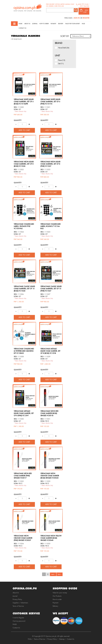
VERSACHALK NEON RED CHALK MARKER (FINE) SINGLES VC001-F (23, 476)
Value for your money (73, 24)
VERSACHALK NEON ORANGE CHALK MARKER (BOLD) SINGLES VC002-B (50, 476)
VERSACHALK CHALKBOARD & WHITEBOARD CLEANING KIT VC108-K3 (24, 351)
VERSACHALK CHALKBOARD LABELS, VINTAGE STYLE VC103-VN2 (24, 226)
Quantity (18, 120)
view (24, 74)
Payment (53, 24)
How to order (44, 24)
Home (20, 24)
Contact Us (22, 28)
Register (86, 18)
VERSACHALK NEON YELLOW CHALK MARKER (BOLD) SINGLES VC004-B (51, 538)
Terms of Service (18, 606)
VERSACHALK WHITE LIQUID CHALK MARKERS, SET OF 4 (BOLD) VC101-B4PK (24, 102)
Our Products (57, 596)
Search (76, 10)
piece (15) (62, 60)
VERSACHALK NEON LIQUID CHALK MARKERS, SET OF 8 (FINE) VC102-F (50, 164)
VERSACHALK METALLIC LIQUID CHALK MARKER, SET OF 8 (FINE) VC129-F (24, 413)
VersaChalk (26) (64, 48)
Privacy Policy (17, 599)
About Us (27, 24)
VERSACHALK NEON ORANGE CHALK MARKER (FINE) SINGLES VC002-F (23, 538)
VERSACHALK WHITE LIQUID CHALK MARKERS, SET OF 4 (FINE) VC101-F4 (50, 102)
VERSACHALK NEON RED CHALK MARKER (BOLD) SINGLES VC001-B (49, 413)
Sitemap (62, 639)
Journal (35, 24)
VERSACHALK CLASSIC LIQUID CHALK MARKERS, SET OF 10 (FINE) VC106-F (51, 289)
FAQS (15, 624)
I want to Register (18, 618)
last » (59, 574)
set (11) (61, 64)
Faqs (83, 24)
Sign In (77, 18)
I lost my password (19, 621)
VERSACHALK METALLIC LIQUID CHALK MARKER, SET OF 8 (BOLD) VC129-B (50, 351)
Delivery (61, 24)
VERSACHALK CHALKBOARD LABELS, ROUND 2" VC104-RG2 (50, 226)
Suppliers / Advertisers (20, 603)
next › (53, 574)
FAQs (30, 639)
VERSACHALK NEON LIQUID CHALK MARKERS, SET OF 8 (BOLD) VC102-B (24, 164)
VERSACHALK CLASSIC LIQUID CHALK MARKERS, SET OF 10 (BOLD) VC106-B (24, 289)
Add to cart (24, 130)
